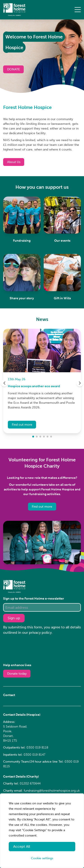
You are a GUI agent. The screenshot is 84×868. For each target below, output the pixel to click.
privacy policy (40, 633)
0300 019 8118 (37, 748)
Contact (9, 695)
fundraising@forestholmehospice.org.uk (52, 791)
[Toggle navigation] (78, 11)
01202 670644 (30, 783)
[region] (42, 831)
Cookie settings (42, 858)
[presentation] (37, 649)
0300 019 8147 (34, 755)
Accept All (22, 846)
